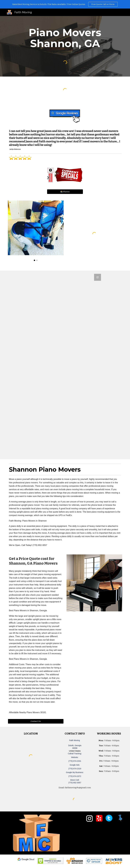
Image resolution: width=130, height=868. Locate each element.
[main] (65, 38)
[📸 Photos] (65, 192)
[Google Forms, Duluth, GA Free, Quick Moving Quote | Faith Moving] (65, 365)
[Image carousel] (36, 231)
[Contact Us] (36, 721)
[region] (65, 4)
